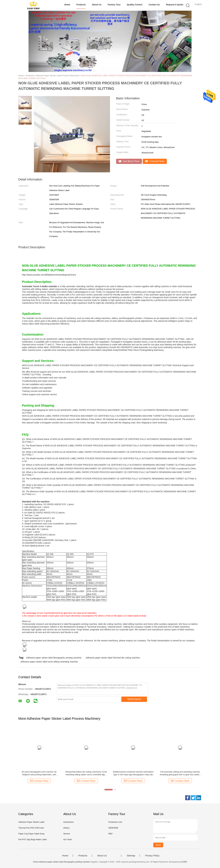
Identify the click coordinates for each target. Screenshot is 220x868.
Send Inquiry (134, 699)
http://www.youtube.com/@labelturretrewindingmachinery (49, 275)
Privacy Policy (152, 856)
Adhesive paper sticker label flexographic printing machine (54, 658)
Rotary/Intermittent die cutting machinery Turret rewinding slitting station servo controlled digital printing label (86, 773)
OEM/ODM (113, 828)
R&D (110, 834)
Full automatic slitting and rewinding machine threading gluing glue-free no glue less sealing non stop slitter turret (180, 773)
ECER (184, 862)
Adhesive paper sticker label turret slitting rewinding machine (49, 662)
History (66, 828)
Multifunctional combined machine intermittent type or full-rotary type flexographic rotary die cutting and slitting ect (133, 773)
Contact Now (155, 161)
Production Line (115, 822)
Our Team (68, 839)
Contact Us (154, 5)
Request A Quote (175, 5)
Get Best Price (129, 161)
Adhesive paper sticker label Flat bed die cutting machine (113, 658)
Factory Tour (114, 5)
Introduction (68, 822)
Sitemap (131, 856)
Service (67, 834)
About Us (97, 5)
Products (81, 5)
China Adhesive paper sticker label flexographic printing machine (61, 862)
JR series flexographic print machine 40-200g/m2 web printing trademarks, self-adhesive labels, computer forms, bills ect (39, 773)
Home (67, 5)
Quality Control (135, 5)
